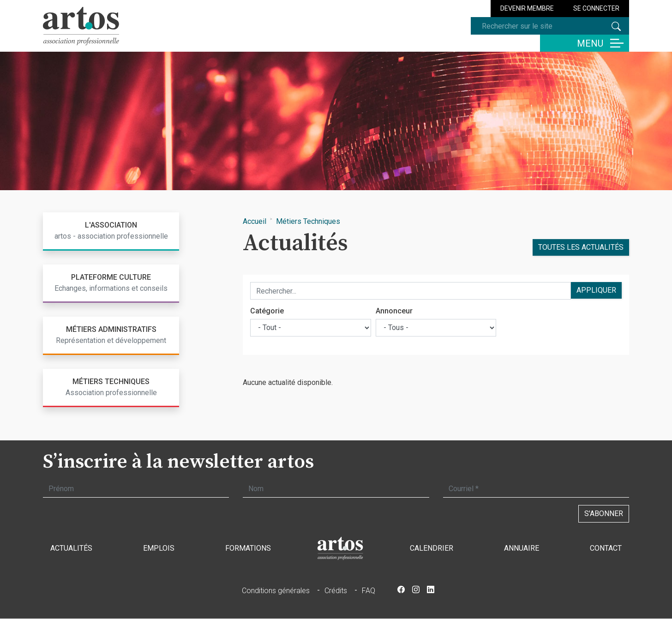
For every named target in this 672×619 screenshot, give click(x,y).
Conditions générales (276, 591)
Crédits (336, 591)
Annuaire (522, 548)
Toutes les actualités (581, 247)
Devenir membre (527, 8)
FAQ (369, 591)
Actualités (71, 548)
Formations (248, 548)
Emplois (159, 548)
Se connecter (596, 8)
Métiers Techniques (308, 221)
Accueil (255, 221)
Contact (606, 548)
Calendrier (432, 548)
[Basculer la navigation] (585, 43)
